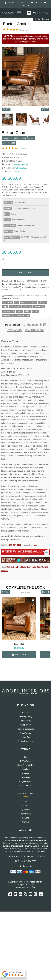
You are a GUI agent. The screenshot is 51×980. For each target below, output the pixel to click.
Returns (26, 818)
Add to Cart (25, 273)
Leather (17, 567)
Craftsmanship (35, 325)
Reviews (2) (14, 330)
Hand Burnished (29, 567)
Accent (4, 570)
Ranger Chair (19, 644)
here (35, 545)
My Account (25, 810)
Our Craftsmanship (26, 741)
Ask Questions (21, 168)
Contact (38, 3)
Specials (26, 769)
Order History (26, 814)
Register (46, 19)
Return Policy (26, 721)
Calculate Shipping (20, 164)
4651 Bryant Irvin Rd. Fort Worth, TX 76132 (26, 856)
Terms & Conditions (26, 729)
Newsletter (25, 777)
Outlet (26, 6)
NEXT (45, 109)
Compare (19, 281)
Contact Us (26, 866)
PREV (6, 109)
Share (44, 281)
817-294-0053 (15, 545)
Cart (25, 802)
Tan (39, 567)
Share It (17, 172)
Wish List (7, 281)
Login (38, 19)
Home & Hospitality (26, 765)
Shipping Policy (26, 717)
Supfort (32, 887)
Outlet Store (26, 786)
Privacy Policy (26, 725)
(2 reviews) (24, 30)
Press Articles (26, 733)
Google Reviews (26, 781)
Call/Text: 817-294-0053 (18, 3)
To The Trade (25, 761)
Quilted (45, 567)
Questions (32, 281)
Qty (3, 259)
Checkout (26, 806)
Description (12, 325)
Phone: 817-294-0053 (26, 861)
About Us (26, 713)
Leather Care (26, 737)
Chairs (9, 567)
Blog (25, 757)
